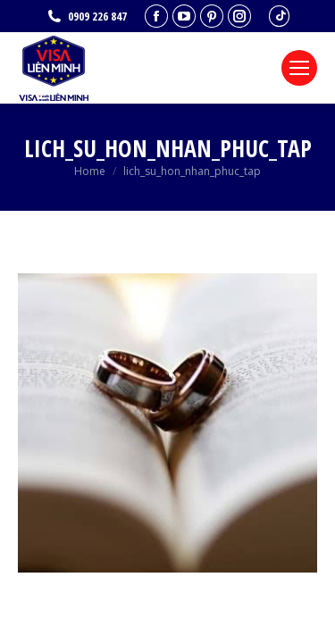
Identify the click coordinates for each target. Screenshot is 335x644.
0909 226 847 (86, 17)
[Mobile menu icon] (299, 68)
